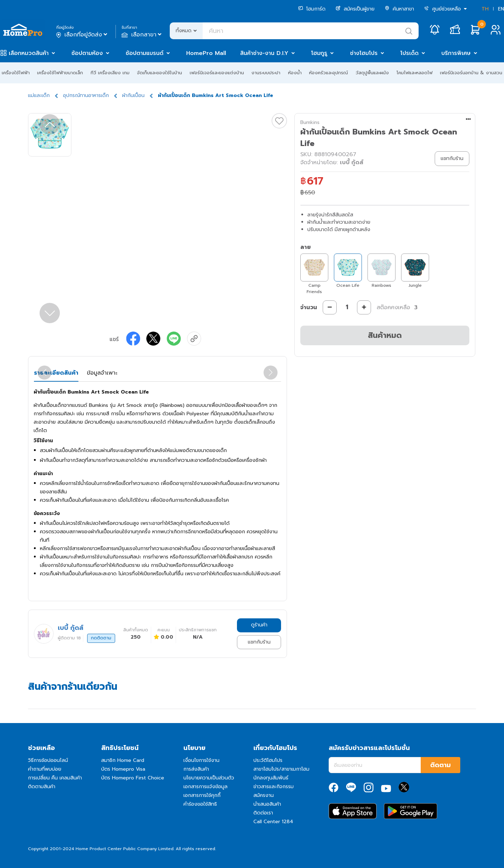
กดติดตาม (101, 638)
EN (501, 9)
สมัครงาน (264, 795)
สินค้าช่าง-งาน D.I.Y (264, 53)
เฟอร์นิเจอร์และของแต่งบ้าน (217, 73)
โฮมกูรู (319, 53)
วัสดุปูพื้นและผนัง (372, 73)
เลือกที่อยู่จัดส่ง (82, 35)
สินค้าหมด (385, 335)
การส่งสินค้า (196, 769)
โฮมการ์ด (312, 9)
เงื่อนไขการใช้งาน (201, 760)
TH (485, 9)
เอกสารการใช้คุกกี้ (202, 795)
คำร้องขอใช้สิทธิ (200, 804)
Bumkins (310, 122)
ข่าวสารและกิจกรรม (274, 787)
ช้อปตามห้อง (87, 53)
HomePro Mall (206, 53)
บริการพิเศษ (456, 53)
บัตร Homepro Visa (123, 769)
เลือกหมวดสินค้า (29, 53)
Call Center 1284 (273, 822)
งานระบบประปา (266, 73)
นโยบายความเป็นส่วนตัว (209, 778)
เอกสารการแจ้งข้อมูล (205, 787)
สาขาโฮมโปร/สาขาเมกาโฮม (281, 769)
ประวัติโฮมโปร (268, 760)
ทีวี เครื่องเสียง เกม (110, 73)
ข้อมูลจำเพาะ (102, 373)
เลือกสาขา (142, 35)
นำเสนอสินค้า (267, 804)
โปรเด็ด (409, 53)
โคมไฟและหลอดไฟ (415, 73)
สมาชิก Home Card (123, 760)
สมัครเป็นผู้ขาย (355, 9)
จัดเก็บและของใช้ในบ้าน (159, 73)
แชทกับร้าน (259, 642)
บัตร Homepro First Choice (133, 778)
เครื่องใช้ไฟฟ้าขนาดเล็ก (60, 73)
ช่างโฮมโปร (364, 53)
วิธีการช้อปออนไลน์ (48, 760)
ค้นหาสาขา (399, 9)
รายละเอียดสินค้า (56, 373)
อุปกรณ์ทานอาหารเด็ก (86, 95)
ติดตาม (440, 765)
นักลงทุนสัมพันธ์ (271, 778)
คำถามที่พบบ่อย (45, 769)
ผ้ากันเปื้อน (133, 95)
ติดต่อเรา (263, 813)
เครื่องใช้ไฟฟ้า (16, 73)
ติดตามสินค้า (42, 787)
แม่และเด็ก (39, 95)
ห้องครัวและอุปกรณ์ (328, 73)
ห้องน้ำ (295, 73)
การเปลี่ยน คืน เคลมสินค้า (55, 778)
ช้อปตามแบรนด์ (145, 53)
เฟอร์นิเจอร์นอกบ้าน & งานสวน (471, 73)
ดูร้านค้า (259, 625)
